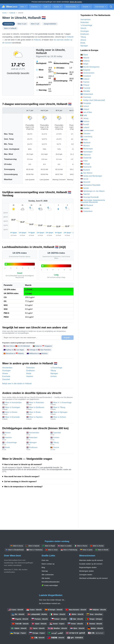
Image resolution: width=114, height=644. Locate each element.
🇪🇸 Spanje (85, 188)
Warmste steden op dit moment (91, 560)
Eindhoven (31, 371)
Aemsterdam (7, 368)
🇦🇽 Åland (84, 55)
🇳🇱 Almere (13, 434)
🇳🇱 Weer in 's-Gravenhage (61, 403)
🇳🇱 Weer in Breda (37, 413)
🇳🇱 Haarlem (13, 439)
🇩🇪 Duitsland (86, 76)
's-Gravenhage (56, 368)
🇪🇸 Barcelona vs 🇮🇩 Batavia (14, 353)
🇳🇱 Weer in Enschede (13, 418)
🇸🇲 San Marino (86, 173)
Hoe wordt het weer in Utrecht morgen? (22, 476)
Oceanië (87, 7)
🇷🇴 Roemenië (86, 167)
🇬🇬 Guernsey (86, 97)
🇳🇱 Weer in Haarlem (37, 418)
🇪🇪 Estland (85, 79)
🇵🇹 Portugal (85, 164)
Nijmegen (54, 373)
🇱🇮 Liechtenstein (87, 130)
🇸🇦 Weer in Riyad (49, 546)
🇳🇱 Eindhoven (37, 448)
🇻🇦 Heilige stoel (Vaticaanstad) (93, 100)
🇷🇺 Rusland (85, 170)
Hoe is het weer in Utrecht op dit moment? (23, 464)
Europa (58, 7)
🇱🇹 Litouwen (85, 134)
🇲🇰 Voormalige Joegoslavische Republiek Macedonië (93, 201)
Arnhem (54, 376)
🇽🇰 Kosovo (85, 121)
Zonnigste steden (86, 575)
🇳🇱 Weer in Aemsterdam (13, 403)
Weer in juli (35, 24)
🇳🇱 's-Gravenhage (13, 443)
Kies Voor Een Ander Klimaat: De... (52, 600)
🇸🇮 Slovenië (85, 182)
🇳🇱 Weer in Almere (13, 413)
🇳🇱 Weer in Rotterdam (37, 403)
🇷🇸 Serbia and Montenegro (91, 176)
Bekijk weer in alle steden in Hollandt (17, 384)
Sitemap (45, 571)
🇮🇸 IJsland (85, 109)
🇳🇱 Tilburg (61, 443)
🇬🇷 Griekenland (87, 94)
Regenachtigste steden (88, 567)
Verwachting (9, 24)
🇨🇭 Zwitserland (86, 211)
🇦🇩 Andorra (85, 61)
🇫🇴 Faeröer (85, 82)
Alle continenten (48, 575)
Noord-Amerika (72, 7)
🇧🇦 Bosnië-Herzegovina (90, 67)
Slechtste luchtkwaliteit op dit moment (93, 578)
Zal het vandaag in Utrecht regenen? (21, 482)
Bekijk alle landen (76, 2)
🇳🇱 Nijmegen (37, 443)
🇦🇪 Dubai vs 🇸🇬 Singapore (42, 346)
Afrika (23, 7)
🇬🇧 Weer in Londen (65, 546)
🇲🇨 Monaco (85, 146)
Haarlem (30, 376)
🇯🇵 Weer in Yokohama (35, 550)
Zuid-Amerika (101, 7)
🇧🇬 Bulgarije (85, 70)
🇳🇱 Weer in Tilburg (61, 408)
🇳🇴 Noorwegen (86, 152)
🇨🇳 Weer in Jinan (52, 550)
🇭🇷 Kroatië (85, 124)
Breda (29, 373)
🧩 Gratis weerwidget (50, 585)
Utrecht (83, 28)
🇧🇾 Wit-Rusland (87, 205)
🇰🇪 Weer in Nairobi (33, 546)
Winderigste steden (87, 571)
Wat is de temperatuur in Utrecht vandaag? (23, 487)
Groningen (6, 371)
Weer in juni (22, 24)
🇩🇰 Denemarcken (87, 73)
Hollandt (12, 13)
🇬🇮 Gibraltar (85, 91)
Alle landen (46, 578)
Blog (43, 567)
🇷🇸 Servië (84, 179)
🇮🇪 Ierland (85, 106)
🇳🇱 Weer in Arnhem (61, 418)
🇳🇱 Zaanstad (61, 434)
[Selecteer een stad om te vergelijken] (31, 338)
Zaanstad (6, 379)
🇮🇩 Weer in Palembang (69, 550)
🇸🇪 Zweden (85, 208)
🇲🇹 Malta (84, 140)
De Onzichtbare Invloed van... (50, 603)
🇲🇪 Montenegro (87, 149)
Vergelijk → (68, 338)
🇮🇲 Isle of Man (86, 112)
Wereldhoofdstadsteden (50, 582)
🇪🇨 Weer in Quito (86, 550)
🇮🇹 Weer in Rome (81, 546)
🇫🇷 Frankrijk (85, 88)
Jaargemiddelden (50, 24)
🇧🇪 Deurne (61, 448)
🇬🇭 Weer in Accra (17, 546)
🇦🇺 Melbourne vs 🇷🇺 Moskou (37, 353)
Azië (47, 7)
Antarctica (35, 7)
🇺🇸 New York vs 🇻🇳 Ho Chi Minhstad (17, 346)
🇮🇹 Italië (84, 115)
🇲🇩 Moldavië (85, 143)
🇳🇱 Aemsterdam (37, 434)
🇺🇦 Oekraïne (85, 155)
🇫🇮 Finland (85, 85)
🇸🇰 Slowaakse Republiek (90, 185)
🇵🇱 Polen (84, 161)
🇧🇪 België (84, 64)
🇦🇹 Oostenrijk (86, 158)
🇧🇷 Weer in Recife (102, 550)
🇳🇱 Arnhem (61, 439)
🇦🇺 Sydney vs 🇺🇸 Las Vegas (14, 350)
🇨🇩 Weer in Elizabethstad (15, 550)
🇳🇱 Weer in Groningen (13, 408)
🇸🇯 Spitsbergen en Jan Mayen (93, 191)
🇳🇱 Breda (13, 448)
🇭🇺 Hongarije (86, 103)
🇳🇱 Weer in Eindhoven (37, 408)
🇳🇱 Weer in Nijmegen (61, 413)
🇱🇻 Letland (85, 127)
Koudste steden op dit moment (91, 564)
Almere (5, 373)
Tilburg (53, 371)
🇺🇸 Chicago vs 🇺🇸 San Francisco (39, 350)
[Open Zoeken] (111, 7)
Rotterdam (31, 368)
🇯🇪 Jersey (84, 118)
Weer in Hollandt (10, 28)
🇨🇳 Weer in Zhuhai (97, 546)
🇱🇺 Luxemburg (86, 137)
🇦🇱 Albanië (85, 58)
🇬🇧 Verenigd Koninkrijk (89, 197)
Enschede (6, 376)
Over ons (45, 560)
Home (4, 13)
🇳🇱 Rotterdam (37, 439)
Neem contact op (48, 564)
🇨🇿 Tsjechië (85, 194)
